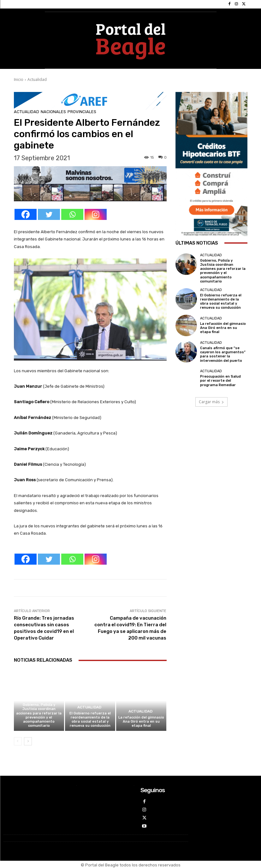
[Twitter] (49, 214)
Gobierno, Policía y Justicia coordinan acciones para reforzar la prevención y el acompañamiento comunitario (39, 715)
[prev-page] (18, 741)
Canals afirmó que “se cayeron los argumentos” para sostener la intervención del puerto (223, 354)
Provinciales (82, 112)
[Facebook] (26, 214)
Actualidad (37, 79)
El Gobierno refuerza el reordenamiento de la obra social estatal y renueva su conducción (90, 720)
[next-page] (28, 741)
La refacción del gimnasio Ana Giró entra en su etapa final (141, 722)
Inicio (19, 79)
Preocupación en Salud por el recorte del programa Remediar (220, 381)
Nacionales (53, 112)
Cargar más (211, 402)
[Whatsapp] (72, 214)
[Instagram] (96, 214)
